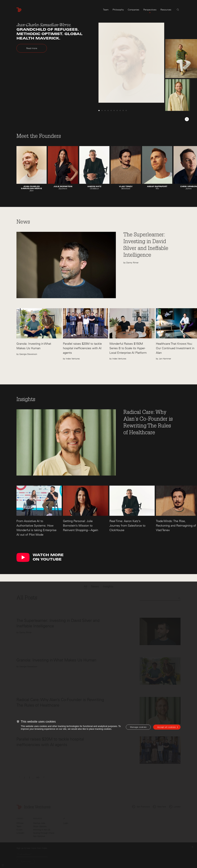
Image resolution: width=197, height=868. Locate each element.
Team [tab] (106, 10)
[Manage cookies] (138, 727)
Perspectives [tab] (150, 10)
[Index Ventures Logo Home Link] (19, 10)
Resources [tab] (166, 10)
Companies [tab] (134, 10)
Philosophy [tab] (118, 10)
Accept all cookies (167, 727)
